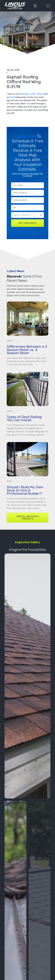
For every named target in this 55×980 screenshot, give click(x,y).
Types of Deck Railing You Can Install (24, 419)
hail (28, 104)
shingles (25, 94)
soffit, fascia (37, 94)
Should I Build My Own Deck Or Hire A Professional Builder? (25, 490)
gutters (10, 97)
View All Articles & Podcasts (28, 518)
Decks (9, 341)
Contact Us (25, 136)
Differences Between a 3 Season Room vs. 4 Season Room (27, 350)
